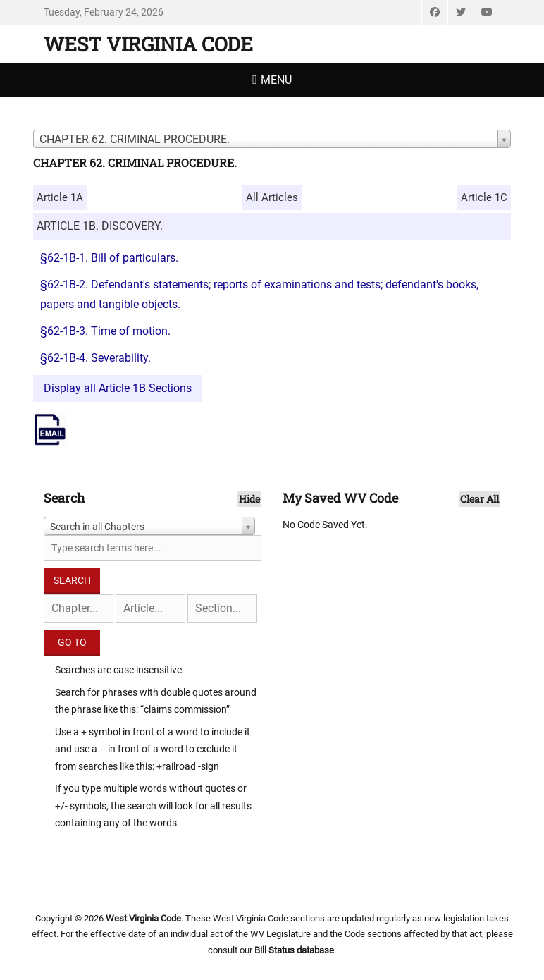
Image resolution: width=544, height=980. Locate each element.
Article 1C (484, 197)
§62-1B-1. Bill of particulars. (109, 258)
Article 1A (60, 197)
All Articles (272, 197)
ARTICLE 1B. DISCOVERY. (100, 226)
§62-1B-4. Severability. (95, 358)
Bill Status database (294, 950)
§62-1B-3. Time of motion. (105, 331)
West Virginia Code (148, 44)
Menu (276, 80)
